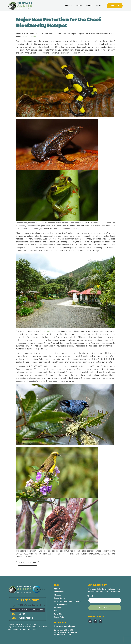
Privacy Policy (59, 617)
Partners (79, 6)
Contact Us (58, 614)
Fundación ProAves (29, 37)
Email (91, 596)
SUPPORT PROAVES (27, 563)
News (98, 6)
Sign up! (105, 608)
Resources (58, 608)
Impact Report (59, 598)
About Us (69, 6)
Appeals (89, 6)
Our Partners (59, 592)
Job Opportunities (61, 604)
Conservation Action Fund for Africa (67, 601)
